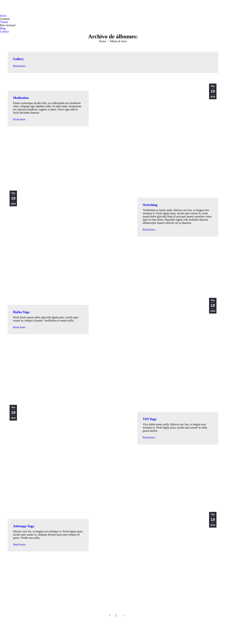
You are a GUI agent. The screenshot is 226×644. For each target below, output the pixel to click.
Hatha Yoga (21, 312)
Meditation (21, 98)
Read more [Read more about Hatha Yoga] (20, 327)
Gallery (18, 59)
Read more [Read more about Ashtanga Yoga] (20, 544)
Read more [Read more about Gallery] (20, 66)
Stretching (150, 205)
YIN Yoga (150, 419)
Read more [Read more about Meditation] (20, 119)
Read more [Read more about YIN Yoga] (150, 437)
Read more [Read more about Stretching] (150, 230)
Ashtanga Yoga (24, 526)
